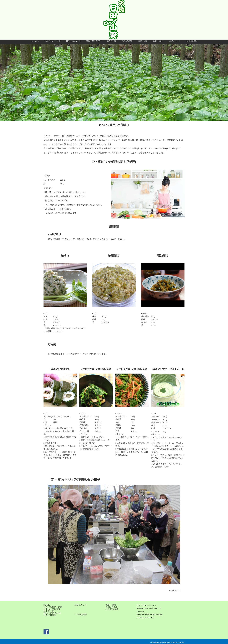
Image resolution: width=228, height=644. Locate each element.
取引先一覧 (112, 41)
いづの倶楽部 (191, 41)
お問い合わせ (158, 41)
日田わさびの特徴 (73, 41)
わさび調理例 (127, 41)
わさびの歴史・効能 (52, 41)
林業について (175, 41)
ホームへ (35, 41)
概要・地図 (143, 41)
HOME (47, 605)
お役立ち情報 (112, 609)
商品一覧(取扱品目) (94, 41)
